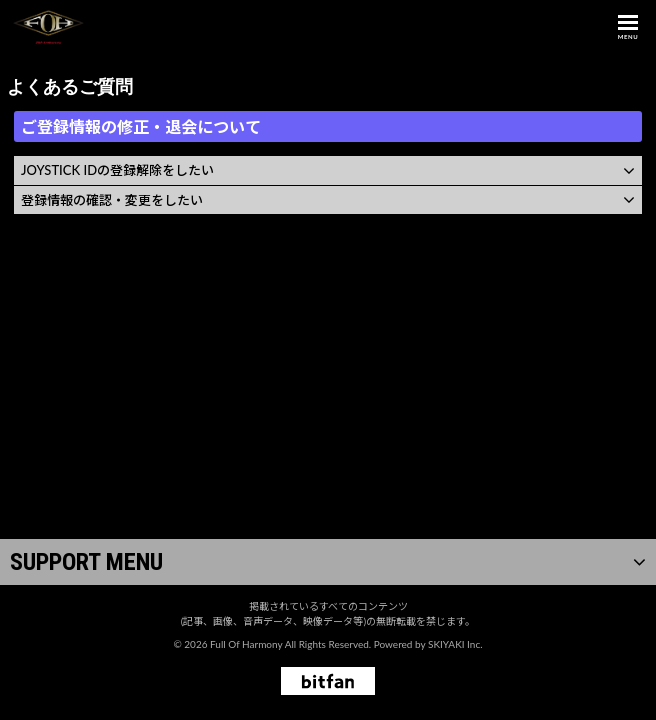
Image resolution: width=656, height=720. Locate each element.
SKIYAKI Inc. (455, 644)
